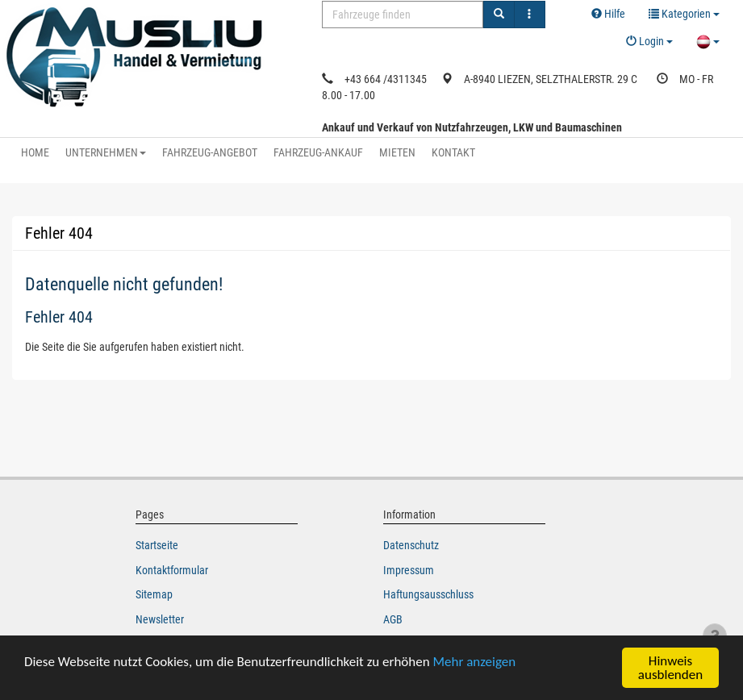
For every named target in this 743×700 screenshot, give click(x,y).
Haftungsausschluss (428, 594)
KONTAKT (453, 152)
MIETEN (397, 152)
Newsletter (160, 619)
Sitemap (154, 594)
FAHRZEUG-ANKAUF (318, 152)
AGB (393, 619)
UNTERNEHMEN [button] (106, 152)
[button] (684, 15)
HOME (35, 152)
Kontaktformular (172, 570)
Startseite (157, 545)
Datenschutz (411, 545)
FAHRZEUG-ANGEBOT (210, 152)
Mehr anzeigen (475, 662)
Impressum (409, 570)
